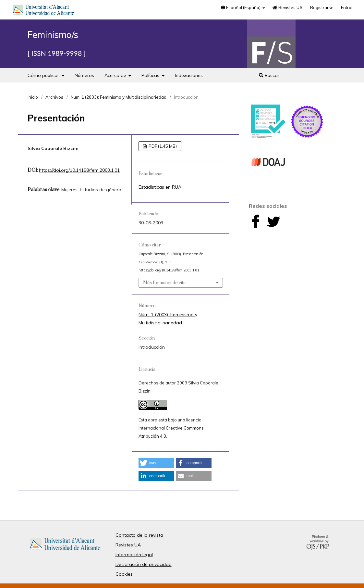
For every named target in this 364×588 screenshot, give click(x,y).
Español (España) (241, 7)
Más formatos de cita (164, 283)
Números (84, 75)
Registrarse (322, 7)
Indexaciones (189, 75)
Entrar (347, 7)
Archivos (54, 97)
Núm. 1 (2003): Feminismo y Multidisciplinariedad (119, 97)
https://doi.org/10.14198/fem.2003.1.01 (79, 170)
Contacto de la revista (139, 535)
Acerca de (116, 75)
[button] (156, 463)
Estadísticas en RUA (160, 187)
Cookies (124, 574)
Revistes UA (288, 7)
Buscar (269, 75)
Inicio (33, 97)
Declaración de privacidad (144, 564)
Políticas (151, 75)
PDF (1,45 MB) (162, 146)
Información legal (134, 555)
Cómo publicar (44, 75)
